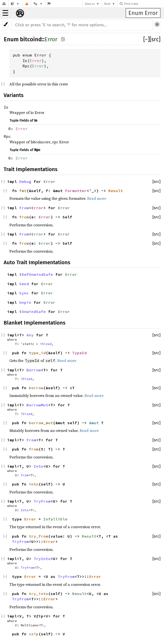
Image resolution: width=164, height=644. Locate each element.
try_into (39, 594)
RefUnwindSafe (37, 274)
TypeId (79, 353)
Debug (25, 181)
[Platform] (38, 4)
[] (146, 39)
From (24, 208)
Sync (24, 293)
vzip (34, 634)
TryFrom (42, 501)
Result (116, 191)
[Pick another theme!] (6, 24)
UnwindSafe (34, 312)
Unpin (25, 302)
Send (24, 284)
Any (30, 335)
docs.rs (90, 4)
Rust (107, 4)
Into (39, 466)
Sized (47, 344)
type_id (37, 353)
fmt (23, 191)
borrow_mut (41, 423)
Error (51, 39)
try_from (39, 536)
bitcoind (31, 39)
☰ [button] (5, 13)
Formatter (76, 191)
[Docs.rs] (4, 4)
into (34, 484)
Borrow (34, 370)
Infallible (55, 519)
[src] (155, 39)
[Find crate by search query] (144, 4)
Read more (97, 198)
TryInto (42, 559)
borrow (36, 388)
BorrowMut (37, 405)
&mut (95, 423)
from (24, 217)
